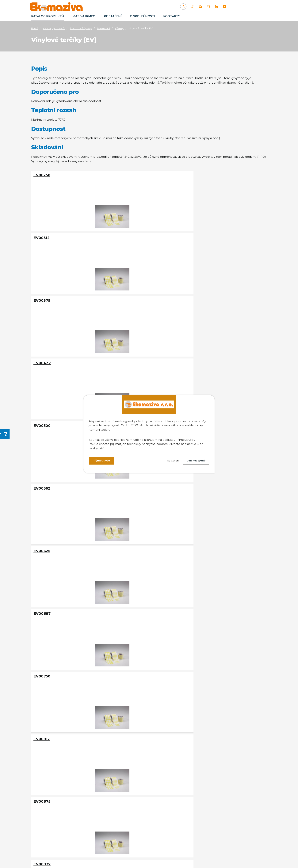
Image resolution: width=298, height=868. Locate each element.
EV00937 (199, 357)
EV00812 (42, 357)
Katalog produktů (48, 16)
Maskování (103, 28)
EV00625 (42, 297)
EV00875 (121, 357)
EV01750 (41, 662)
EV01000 (42, 418)
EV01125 (198, 418)
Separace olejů (224, 813)
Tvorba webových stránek (69, 859)
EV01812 (120, 662)
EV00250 (42, 175)
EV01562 (41, 601)
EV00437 (42, 236)
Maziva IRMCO (84, 16)
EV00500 (121, 236)
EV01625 (120, 601)
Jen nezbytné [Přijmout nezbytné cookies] (195, 461)
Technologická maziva (179, 808)
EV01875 (199, 662)
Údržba (169, 819)
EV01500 (199, 540)
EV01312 (198, 479)
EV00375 (199, 175)
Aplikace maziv (174, 813)
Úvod (34, 28)
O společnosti (142, 16)
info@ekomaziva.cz (60, 831)
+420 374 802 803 (59, 826)
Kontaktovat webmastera (84, 855)
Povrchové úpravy (81, 28)
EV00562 (199, 236)
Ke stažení (113, 16)
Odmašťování (223, 808)
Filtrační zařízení (224, 819)
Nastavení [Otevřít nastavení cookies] (170, 461)
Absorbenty (222, 824)
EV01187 (41, 479)
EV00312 (120, 175)
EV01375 (41, 540)
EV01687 (199, 601)
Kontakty (172, 16)
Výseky (119, 28)
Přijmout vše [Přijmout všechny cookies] (102, 461)
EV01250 (120, 479)
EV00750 (199, 297)
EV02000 (121, 722)
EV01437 (120, 540)
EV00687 (121, 297)
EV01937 (42, 722)
